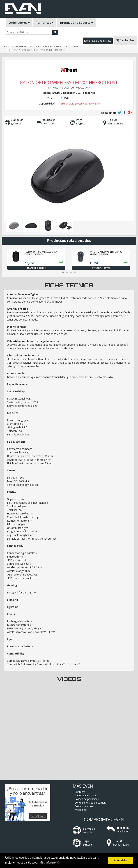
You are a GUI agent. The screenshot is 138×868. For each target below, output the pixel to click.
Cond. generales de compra (91, 803)
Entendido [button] (120, 860)
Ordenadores (19, 23)
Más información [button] (50, 863)
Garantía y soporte (85, 795)
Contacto (80, 792)
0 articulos (125, 40)
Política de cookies (85, 806)
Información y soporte (76, 23)
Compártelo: (109, 113)
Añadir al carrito (36, 268)
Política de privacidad (87, 799)
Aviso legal (81, 810)
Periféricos (45, 23)
